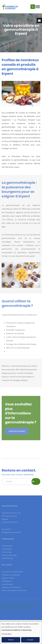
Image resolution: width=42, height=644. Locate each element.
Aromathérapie (7, 546)
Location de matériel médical (12, 572)
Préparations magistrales (11, 575)
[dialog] (21, 633)
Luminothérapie (7, 584)
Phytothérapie (7, 549)
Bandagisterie (7, 581)
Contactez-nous (17, 432)
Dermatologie (7, 552)
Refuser (11, 640)
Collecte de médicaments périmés (14, 590)
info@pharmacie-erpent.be (11, 532)
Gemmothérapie (8, 558)
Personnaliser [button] (6, 634)
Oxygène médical (8, 578)
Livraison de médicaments (11, 587)
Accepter (30, 640)
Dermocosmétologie (9, 555)
